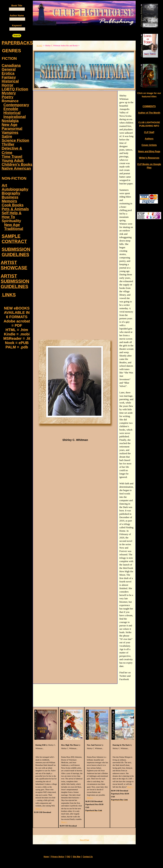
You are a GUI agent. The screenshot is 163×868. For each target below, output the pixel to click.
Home (46, 857)
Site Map (77, 857)
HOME (39, 46)
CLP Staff (149, 132)
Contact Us (88, 857)
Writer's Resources (149, 158)
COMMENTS (149, 106)
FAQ (68, 857)
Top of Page (84, 840)
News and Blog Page (149, 151)
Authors (149, 139)
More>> (39, 809)
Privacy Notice (58, 857)
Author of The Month (149, 113)
